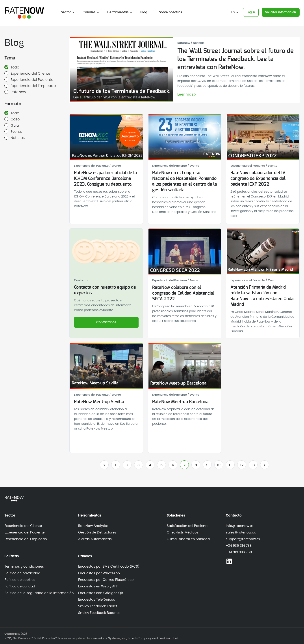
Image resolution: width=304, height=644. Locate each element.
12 (242, 465)
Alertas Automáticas (95, 539)
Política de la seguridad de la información (39, 593)
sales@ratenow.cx (241, 532)
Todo (12, 67)
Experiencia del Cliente (27, 73)
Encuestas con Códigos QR (101, 593)
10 (219, 465)
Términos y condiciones (24, 567)
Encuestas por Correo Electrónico (106, 580)
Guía (12, 125)
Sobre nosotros (171, 12)
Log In (251, 12)
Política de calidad (20, 586)
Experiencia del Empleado (30, 86)
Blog (144, 12)
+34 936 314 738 (239, 546)
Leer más (185, 95)
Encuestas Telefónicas (97, 600)
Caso (12, 119)
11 (230, 465)
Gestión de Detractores (97, 532)
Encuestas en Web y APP (98, 586)
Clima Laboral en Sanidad (188, 539)
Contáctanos (106, 322)
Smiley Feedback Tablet (98, 606)
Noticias (15, 138)
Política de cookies (20, 580)
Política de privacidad (22, 573)
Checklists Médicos (183, 532)
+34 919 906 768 (239, 552)
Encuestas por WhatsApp (99, 573)
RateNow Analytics (93, 526)
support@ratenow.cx (243, 539)
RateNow (15, 92)
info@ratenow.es (240, 526)
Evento (13, 131)
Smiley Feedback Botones (99, 613)
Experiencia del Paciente (29, 79)
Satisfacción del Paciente (188, 526)
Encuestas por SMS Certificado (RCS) (109, 567)
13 (253, 465)
